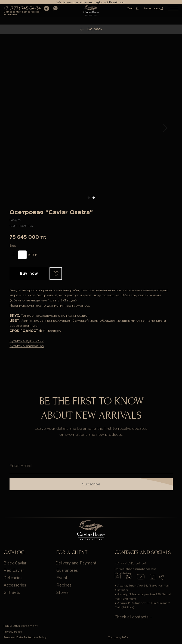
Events (63, 578)
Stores (62, 592)
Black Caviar (15, 563)
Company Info (118, 637)
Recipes (64, 585)
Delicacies (13, 578)
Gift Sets (12, 592)
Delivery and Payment (76, 563)
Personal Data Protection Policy (25, 637)
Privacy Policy (13, 631)
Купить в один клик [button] (27, 341)
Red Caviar (14, 570)
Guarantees (67, 570)
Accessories (15, 585)
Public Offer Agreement (21, 626)
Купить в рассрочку (27, 346)
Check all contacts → (134, 617)
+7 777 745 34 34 (130, 563)
